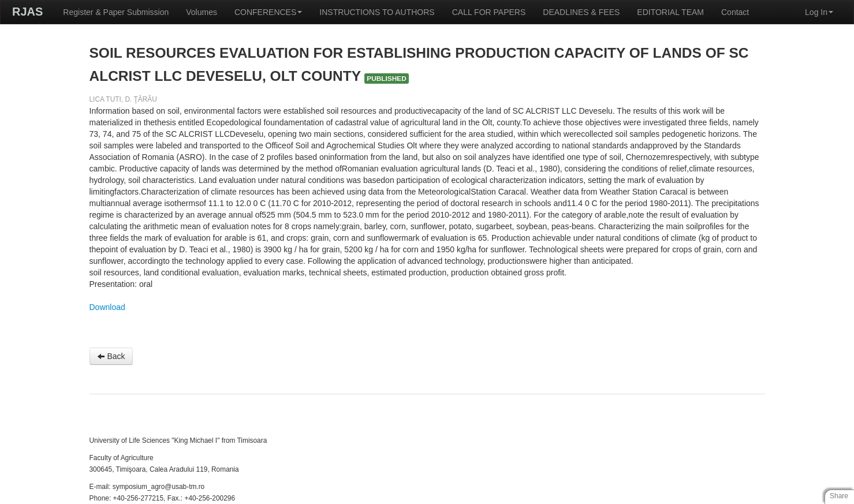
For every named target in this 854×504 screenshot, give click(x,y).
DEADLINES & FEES (581, 12)
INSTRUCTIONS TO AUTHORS (377, 12)
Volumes (202, 12)
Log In (819, 12)
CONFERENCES (268, 12)
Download (107, 307)
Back (111, 356)
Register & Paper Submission (116, 12)
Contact (735, 12)
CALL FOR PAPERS (489, 12)
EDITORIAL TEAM (670, 12)
